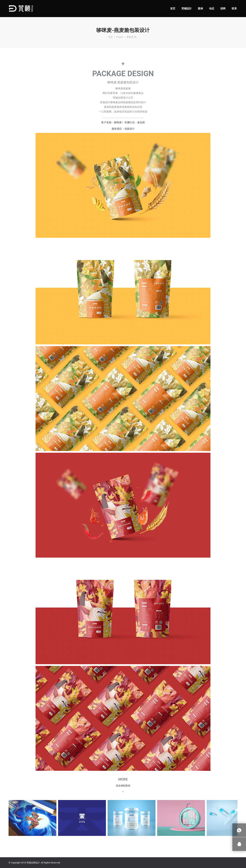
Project (120, 37)
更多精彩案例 (123, 786)
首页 (111, 37)
